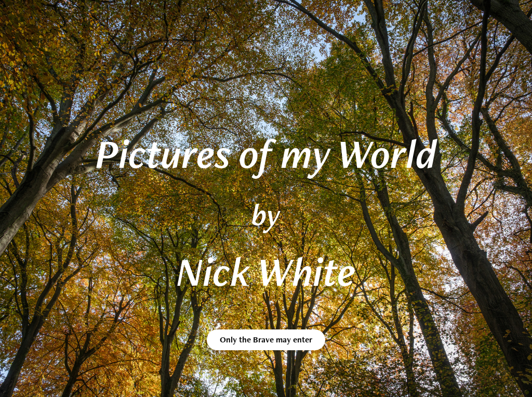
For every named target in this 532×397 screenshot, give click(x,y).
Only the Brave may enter (266, 340)
